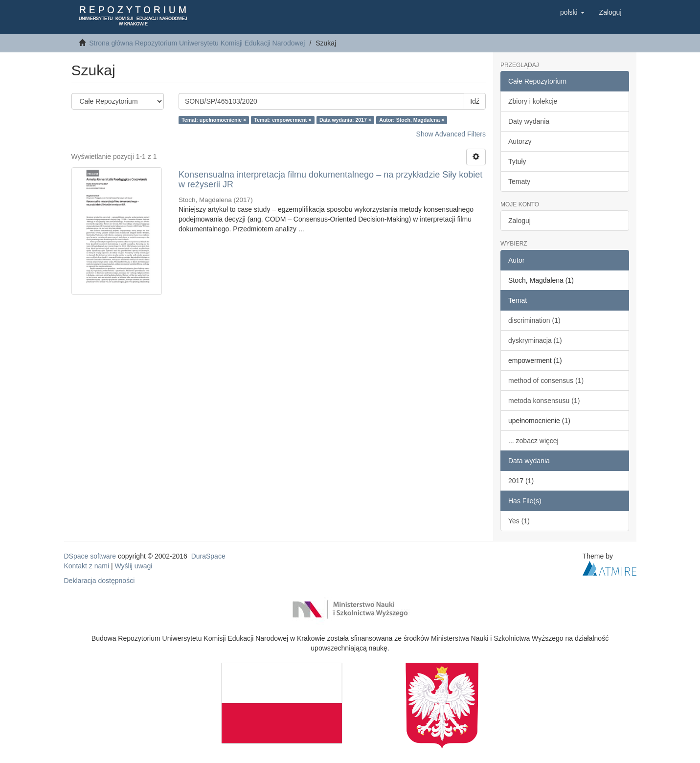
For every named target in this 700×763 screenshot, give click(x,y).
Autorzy (520, 141)
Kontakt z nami (87, 566)
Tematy (519, 181)
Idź (475, 101)
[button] (572, 12)
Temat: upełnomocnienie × (214, 120)
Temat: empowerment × (283, 120)
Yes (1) (519, 521)
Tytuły (517, 161)
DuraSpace (208, 556)
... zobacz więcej (533, 441)
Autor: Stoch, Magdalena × (412, 120)
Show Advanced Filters (451, 134)
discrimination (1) (534, 320)
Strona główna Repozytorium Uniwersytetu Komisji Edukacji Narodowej (197, 43)
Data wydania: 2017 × (345, 120)
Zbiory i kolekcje (533, 101)
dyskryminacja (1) (535, 340)
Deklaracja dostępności (100, 581)
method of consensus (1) (546, 381)
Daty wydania (529, 121)
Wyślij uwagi (134, 566)
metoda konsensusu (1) (544, 401)
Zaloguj (519, 221)
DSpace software (90, 556)
